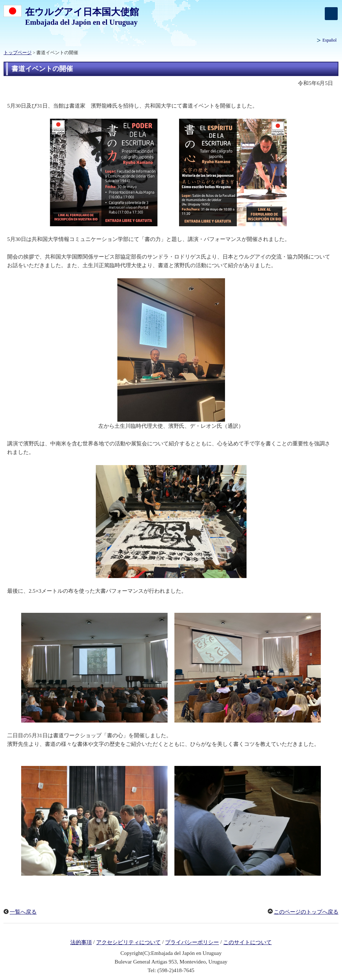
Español (329, 40)
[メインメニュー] (331, 14)
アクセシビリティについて (128, 942)
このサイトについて (247, 942)
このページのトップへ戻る (306, 912)
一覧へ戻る (23, 912)
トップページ (18, 53)
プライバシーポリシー (192, 942)
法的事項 (81, 942)
